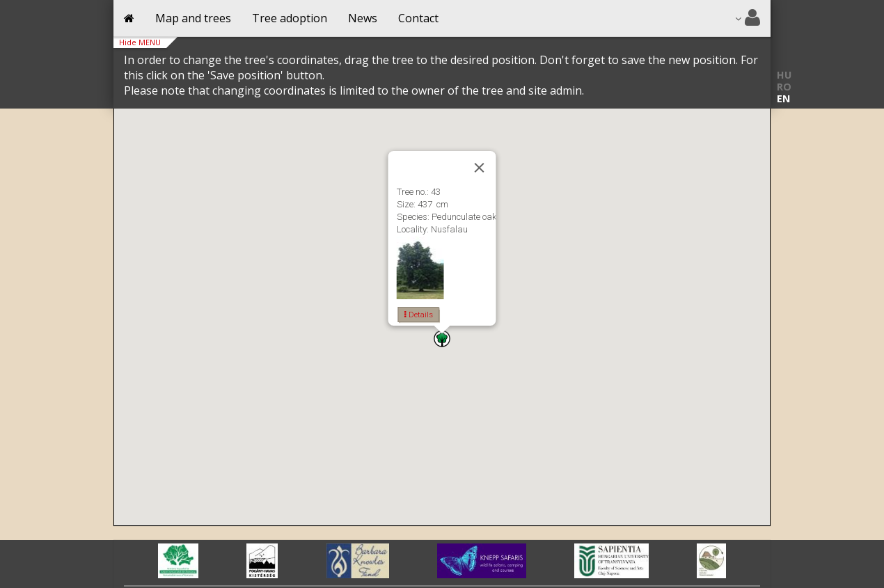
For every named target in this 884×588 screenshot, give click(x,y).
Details (419, 315)
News (363, 18)
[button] (442, 339)
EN (783, 98)
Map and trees (193, 18)
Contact (418, 18)
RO (784, 87)
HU (784, 75)
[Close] (480, 168)
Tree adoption (290, 18)
